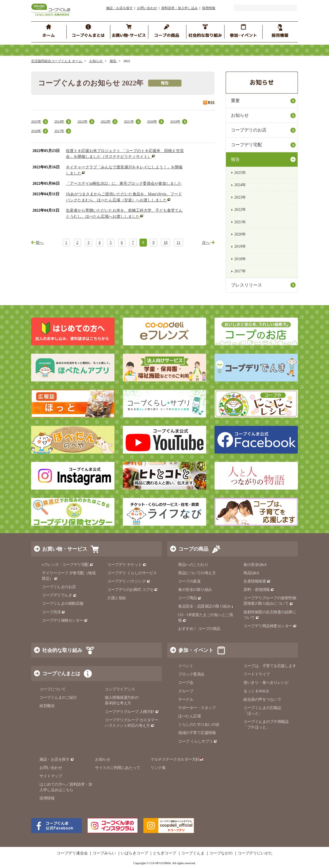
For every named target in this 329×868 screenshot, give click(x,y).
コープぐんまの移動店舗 (63, 603)
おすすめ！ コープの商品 (199, 629)
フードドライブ (257, 674)
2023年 (83, 122)
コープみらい (104, 853)
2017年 (59, 131)
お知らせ (96, 61)
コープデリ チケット (127, 565)
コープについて (53, 689)
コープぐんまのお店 (59, 587)
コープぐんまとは (61, 674)
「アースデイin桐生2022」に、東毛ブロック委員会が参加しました (124, 184)
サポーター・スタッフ (197, 708)
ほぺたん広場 (189, 716)
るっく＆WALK (256, 691)
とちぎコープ (164, 853)
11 (179, 243)
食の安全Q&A (255, 565)
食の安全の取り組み (195, 590)
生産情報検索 (257, 581)
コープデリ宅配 (246, 145)
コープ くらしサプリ (198, 741)
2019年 (175, 122)
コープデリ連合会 (72, 853)
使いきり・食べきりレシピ (266, 683)
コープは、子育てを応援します (270, 666)
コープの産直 (189, 581)
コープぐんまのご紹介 (58, 698)
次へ (206, 243)
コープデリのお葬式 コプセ (133, 590)
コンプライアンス (120, 689)
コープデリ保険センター (65, 620)
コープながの (221, 853)
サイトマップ (51, 776)
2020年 (152, 122)
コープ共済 (54, 612)
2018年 (36, 131)
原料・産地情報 (259, 590)
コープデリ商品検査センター (270, 626)
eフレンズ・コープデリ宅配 (68, 565)
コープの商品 (193, 549)
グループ (186, 691)
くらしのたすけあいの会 (199, 724)
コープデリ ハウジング (129, 581)
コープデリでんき (59, 595)
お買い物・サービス (65, 549)
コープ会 (186, 683)
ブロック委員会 (191, 674)
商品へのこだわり (193, 565)
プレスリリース (246, 285)
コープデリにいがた (255, 853)
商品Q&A (251, 573)
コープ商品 (190, 598)
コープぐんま (193, 853)
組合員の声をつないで (262, 699)
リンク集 (158, 768)
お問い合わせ (147, 8)
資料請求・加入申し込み (180, 8)
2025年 (36, 122)
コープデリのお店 (249, 130)
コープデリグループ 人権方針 (132, 712)
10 (166, 243)
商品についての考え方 (197, 573)
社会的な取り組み (62, 650)
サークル (186, 699)
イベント (186, 666)
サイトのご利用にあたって (118, 768)
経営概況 (47, 706)
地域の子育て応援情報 (197, 733)
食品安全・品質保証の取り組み (207, 606)
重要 (235, 101)
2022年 (106, 122)
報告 (114, 61)
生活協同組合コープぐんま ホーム (57, 61)
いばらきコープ (134, 853)
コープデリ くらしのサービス (132, 573)
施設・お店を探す (119, 8)
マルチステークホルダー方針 (177, 759)
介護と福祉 (117, 598)
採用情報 (209, 8)
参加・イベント (196, 650)
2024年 (59, 122)
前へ (40, 243)
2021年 (129, 122)
